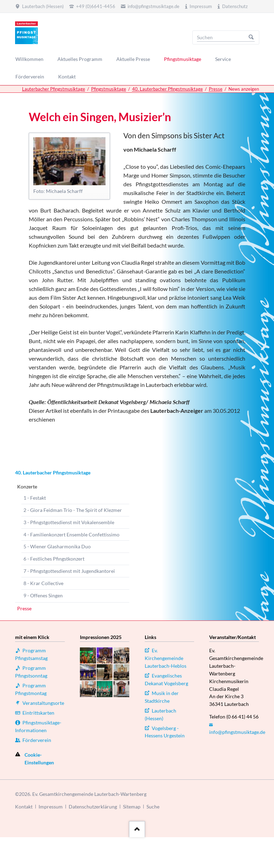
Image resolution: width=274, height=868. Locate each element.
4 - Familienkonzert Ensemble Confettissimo (71, 534)
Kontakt (24, 807)
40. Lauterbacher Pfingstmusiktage (167, 89)
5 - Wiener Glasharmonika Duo (57, 546)
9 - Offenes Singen (43, 595)
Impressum (51, 807)
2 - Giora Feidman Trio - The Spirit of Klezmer (73, 510)
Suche (153, 807)
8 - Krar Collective (43, 583)
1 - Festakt (35, 498)
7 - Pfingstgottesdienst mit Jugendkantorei (69, 571)
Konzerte (27, 487)
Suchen (251, 37)
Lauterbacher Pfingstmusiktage (54, 89)
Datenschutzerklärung (93, 807)
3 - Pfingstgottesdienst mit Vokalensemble (69, 522)
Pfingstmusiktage (109, 89)
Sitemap (132, 807)
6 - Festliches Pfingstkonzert (54, 559)
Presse (216, 89)
